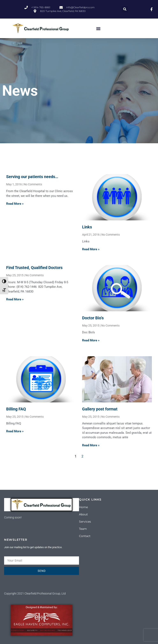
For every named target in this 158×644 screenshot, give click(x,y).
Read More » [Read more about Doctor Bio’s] (91, 340)
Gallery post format (100, 409)
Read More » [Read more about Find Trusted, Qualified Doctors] (15, 299)
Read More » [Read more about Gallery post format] (91, 445)
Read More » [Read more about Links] (91, 249)
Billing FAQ (16, 409)
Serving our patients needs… (32, 177)
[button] (125, 9)
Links (87, 227)
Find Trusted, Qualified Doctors (34, 268)
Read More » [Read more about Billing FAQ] (15, 431)
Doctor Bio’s (93, 318)
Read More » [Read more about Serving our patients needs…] (15, 204)
